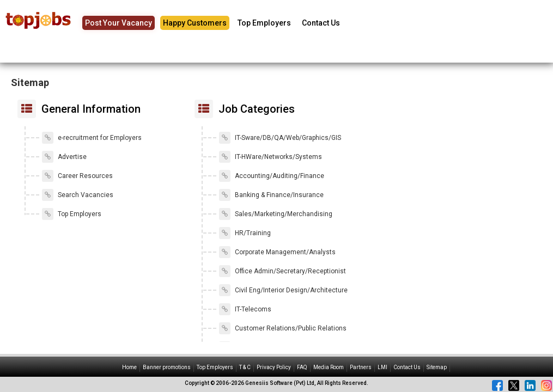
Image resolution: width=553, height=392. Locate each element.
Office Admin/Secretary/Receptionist (282, 271)
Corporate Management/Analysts (277, 252)
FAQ (302, 367)
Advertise (64, 157)
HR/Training (245, 233)
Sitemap (437, 367)
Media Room (329, 367)
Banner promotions (167, 367)
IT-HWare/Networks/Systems (271, 157)
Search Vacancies (78, 195)
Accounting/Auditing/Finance (272, 176)
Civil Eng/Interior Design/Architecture (283, 290)
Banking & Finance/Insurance (271, 195)
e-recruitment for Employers (92, 138)
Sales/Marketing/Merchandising (276, 214)
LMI (382, 367)
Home (129, 367)
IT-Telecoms (245, 309)
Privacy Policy (274, 367)
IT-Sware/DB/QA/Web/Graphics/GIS (280, 138)
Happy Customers (195, 23)
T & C (245, 367)
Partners (361, 367)
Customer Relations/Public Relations (283, 328)
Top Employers (264, 23)
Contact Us (321, 23)
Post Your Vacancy (118, 23)
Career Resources (77, 176)
